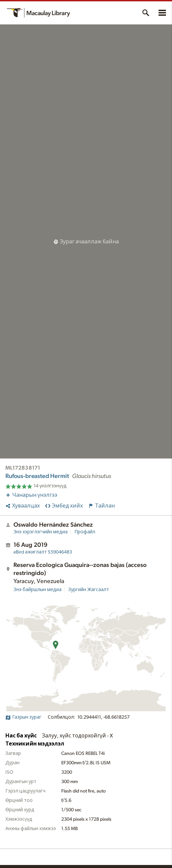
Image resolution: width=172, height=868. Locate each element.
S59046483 (43, 552)
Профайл (85, 532)
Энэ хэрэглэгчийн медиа (41, 532)
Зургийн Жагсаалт (89, 590)
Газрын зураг (23, 717)
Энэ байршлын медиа (38, 590)
